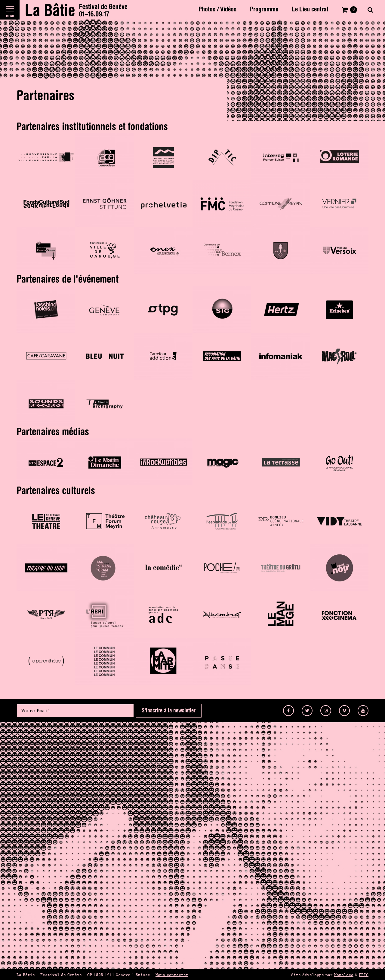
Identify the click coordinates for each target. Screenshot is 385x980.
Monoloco (344, 975)
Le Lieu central (310, 10)
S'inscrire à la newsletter (169, 711)
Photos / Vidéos (217, 10)
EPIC (364, 975)
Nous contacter (172, 975)
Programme (264, 10)
